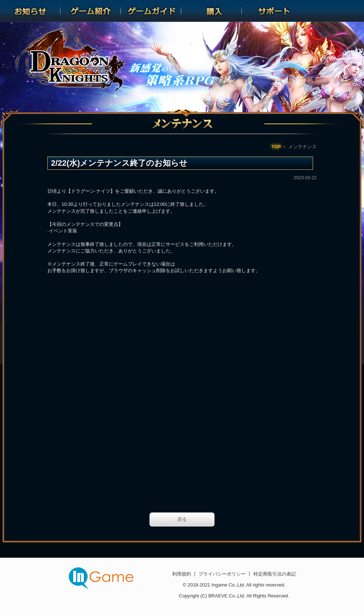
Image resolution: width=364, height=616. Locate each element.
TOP (276, 147)
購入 (211, 11)
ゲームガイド (151, 11)
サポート (272, 11)
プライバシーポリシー (222, 574)
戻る (182, 519)
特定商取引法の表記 (274, 574)
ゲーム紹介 (91, 11)
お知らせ (30, 11)
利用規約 (182, 574)
